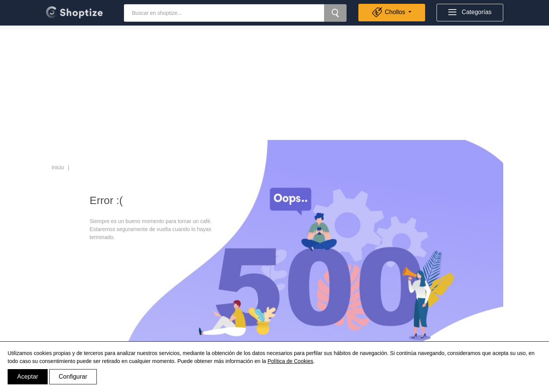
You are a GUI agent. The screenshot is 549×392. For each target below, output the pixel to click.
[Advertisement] (274, 83)
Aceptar (28, 377)
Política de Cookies (291, 361)
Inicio (58, 167)
